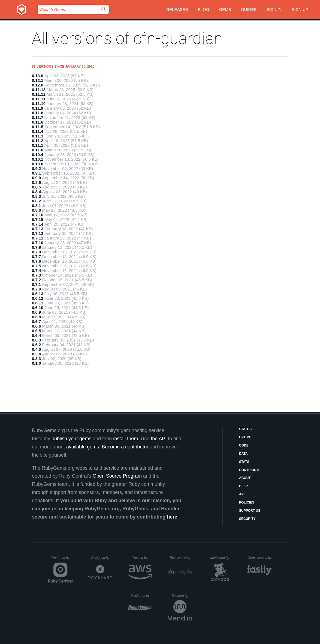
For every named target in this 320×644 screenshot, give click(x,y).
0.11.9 (38, 108)
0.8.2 (36, 201)
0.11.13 (39, 90)
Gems (225, 9)
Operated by (62, 560)
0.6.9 (36, 312)
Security (247, 519)
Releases (177, 9)
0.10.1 (38, 159)
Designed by (102, 558)
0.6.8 (36, 317)
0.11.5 (38, 127)
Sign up (300, 9)
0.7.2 (36, 280)
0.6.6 (36, 326)
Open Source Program (117, 476)
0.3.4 (36, 354)
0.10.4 (38, 155)
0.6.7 (36, 321)
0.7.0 (36, 289)
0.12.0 (38, 85)
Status (245, 429)
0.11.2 (38, 141)
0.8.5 (36, 187)
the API (159, 439)
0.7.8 (36, 252)
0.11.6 (38, 122)
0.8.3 (36, 196)
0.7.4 (36, 270)
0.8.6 (36, 182)
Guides (249, 9)
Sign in (274, 9)
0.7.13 (38, 229)
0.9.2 (36, 168)
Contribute (250, 470)
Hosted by (143, 558)
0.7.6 (36, 261)
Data (243, 454)
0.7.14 (38, 224)
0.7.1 (36, 284)
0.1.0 (36, 363)
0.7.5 (36, 266)
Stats (244, 462)
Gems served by (260, 558)
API (242, 494)
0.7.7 (36, 257)
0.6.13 (38, 294)
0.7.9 (36, 247)
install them (126, 439)
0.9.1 (36, 173)
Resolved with (181, 558)
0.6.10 (38, 308)
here (172, 517)
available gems (83, 447)
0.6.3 (36, 340)
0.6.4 (36, 335)
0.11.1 (38, 145)
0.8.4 (36, 192)
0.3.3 (36, 359)
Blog (204, 9)
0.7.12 (38, 233)
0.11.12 (39, 94)
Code (244, 445)
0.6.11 (38, 303)
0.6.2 (36, 345)
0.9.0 (36, 178)
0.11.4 (38, 131)
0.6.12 (38, 298)
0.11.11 (39, 99)
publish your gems (71, 439)
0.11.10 (39, 104)
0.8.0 (36, 210)
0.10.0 (38, 164)
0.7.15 (38, 219)
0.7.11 (38, 238)
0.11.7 (38, 117)
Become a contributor (125, 447)
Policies (247, 502)
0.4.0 (36, 349)
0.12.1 (38, 80)
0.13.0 (38, 76)
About (245, 478)
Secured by (182, 596)
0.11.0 (38, 150)
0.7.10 (38, 243)
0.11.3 (38, 136)
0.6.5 (36, 331)
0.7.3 (36, 275)
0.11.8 (38, 113)
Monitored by (221, 558)
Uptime (245, 437)
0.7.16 (38, 215)
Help (243, 486)
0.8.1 (36, 206)
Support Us (250, 511)
